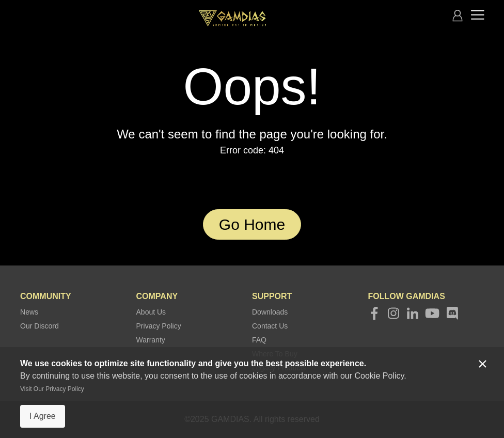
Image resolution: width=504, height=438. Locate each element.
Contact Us (270, 326)
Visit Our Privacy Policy (52, 389)
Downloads (270, 312)
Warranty (151, 340)
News (29, 312)
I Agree (43, 416)
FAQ (259, 340)
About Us (151, 312)
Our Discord (40, 326)
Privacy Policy (159, 326)
